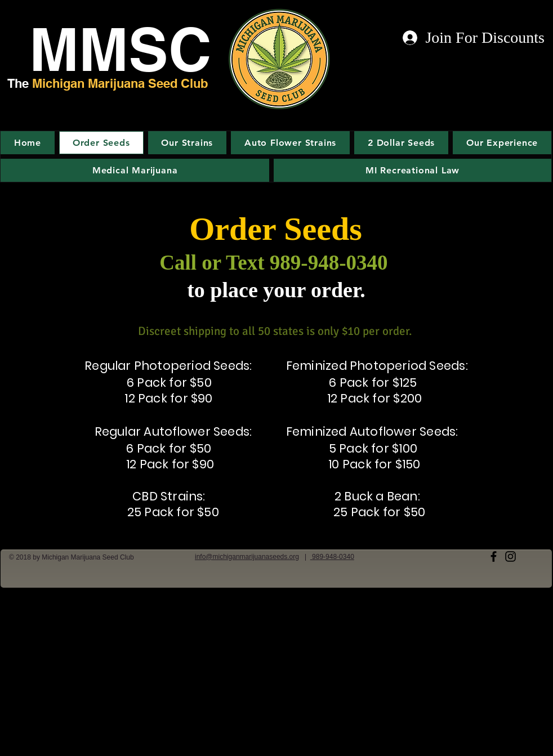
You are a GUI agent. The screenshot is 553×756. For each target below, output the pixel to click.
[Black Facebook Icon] (494, 556)
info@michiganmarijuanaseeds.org (247, 557)
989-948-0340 (332, 557)
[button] (502, 143)
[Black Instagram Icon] (510, 556)
